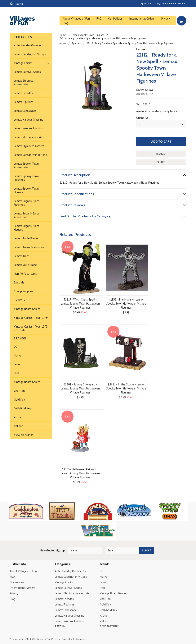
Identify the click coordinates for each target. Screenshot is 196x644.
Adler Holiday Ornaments (29, 45)
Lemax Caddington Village (30, 54)
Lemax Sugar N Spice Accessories (27, 215)
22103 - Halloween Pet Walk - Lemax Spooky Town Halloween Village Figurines (80, 473)
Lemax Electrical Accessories (24, 82)
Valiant (18, 426)
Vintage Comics (23, 63)
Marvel (18, 355)
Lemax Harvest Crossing (29, 120)
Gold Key (19, 400)
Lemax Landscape (25, 111)
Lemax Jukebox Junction (29, 128)
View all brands (24, 435)
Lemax (18, 364)
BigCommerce (79, 639)
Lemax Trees (22, 256)
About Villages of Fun (76, 18)
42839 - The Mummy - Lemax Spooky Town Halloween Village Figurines (126, 304)
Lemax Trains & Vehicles (29, 247)
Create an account (177, 3)
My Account (146, 3)
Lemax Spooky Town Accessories (26, 165)
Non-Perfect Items (25, 274)
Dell (17, 373)
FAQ (99, 18)
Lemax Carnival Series (27, 72)
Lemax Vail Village (25, 265)
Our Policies (115, 18)
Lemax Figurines (24, 102)
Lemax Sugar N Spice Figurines (27, 203)
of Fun (22, 21)
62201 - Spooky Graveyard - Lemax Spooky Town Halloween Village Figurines (80, 388)
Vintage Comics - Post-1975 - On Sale (31, 328)
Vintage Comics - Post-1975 (31, 318)
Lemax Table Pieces (26, 238)
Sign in (160, 3)
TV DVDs (19, 300)
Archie (18, 417)
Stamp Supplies (24, 291)
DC (16, 347)
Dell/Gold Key (22, 408)
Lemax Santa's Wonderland (31, 155)
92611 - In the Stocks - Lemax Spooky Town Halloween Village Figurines (126, 388)
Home (63, 35)
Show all (60, 626)
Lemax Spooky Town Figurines (26, 178)
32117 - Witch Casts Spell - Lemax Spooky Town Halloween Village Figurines (80, 304)
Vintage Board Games (27, 309)
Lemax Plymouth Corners (29, 146)
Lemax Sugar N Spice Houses (27, 228)
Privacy (166, 18)
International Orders (142, 18)
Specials (19, 282)
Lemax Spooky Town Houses (26, 190)
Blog (66, 23)
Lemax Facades (23, 93)
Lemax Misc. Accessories (29, 137)
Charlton (19, 391)
